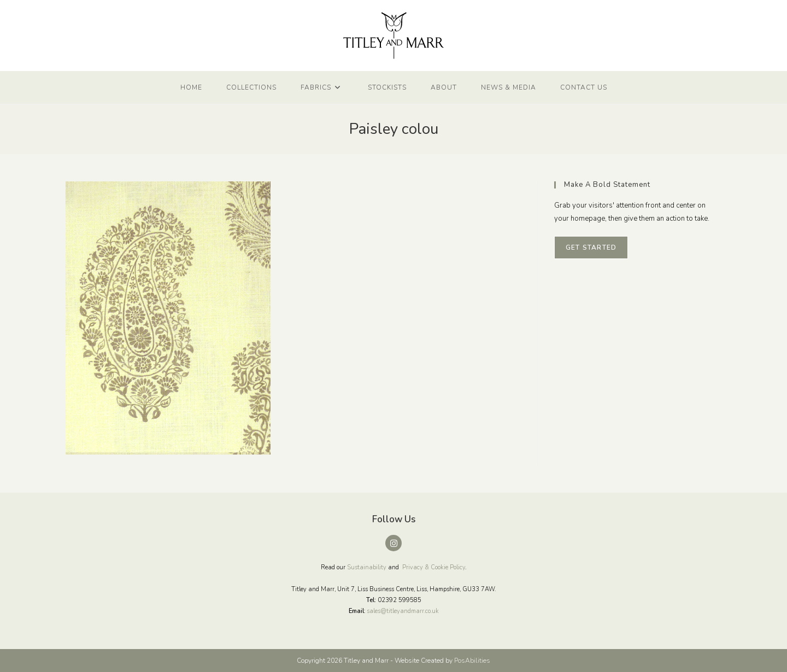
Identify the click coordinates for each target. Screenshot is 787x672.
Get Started (591, 247)
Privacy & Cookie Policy (434, 567)
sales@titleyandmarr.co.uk (403, 611)
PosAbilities (472, 661)
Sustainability (367, 567)
